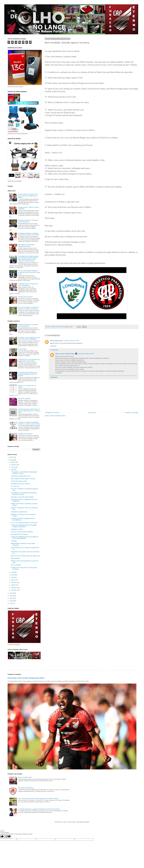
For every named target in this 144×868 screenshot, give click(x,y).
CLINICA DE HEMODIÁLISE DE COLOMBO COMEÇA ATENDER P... (24, 526)
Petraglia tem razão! (17, 529)
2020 (11, 601)
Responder (53, 346)
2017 (11, 593)
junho (13, 575)
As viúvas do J (15, 486)
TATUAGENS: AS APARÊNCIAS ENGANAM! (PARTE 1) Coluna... (24, 473)
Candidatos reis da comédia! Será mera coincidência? (28, 285)
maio (13, 572)
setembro (14, 582)
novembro (14, 588)
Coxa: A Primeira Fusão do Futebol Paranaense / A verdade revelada (38, 799)
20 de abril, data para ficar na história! (22, 532)
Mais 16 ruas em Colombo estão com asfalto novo (25, 556)
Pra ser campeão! (16, 565)
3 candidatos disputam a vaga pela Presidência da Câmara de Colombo (29, 234)
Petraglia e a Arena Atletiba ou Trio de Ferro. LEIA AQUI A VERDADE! (29, 338)
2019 (11, 598)
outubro (14, 585)
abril (13, 470)
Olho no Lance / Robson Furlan (65, 354)
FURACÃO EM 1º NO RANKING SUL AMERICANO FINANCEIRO (29, 360)
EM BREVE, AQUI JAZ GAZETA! (20, 484)
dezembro (14, 590)
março (13, 467)
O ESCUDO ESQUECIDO (26, 788)
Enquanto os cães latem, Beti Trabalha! (22, 497)
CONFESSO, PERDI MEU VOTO (21, 476)
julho (13, 577)
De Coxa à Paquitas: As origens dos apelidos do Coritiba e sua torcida (29, 308)
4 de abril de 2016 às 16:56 (86, 354)
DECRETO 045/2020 (24, 399)
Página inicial (92, 413)
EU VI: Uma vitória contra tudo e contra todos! (24, 523)
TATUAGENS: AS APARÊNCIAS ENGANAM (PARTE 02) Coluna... (24, 494)
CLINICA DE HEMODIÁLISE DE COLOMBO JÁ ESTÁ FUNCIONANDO (25, 538)
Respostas (55, 350)
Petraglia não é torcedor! (25, 297)
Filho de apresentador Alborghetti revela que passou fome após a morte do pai (29, 272)
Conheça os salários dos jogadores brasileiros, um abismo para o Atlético (29, 423)
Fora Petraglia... (23, 349)
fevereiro (14, 465)
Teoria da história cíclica (25, 777)
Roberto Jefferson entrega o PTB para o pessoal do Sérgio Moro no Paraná (28, 196)
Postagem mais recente (52, 413)
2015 (11, 457)
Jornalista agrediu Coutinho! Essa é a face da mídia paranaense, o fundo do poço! (29, 411)
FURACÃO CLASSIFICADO (19, 512)
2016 (11, 460)
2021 (11, 603)
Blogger (87, 822)
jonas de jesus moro (56, 341)
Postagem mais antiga (131, 413)
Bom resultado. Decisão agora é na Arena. (23, 479)
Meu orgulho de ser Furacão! (19, 534)
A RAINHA (14, 541)
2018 (11, 596)
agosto (13, 580)
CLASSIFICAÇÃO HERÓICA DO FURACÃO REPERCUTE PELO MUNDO (28, 374)
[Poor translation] (8, 837)
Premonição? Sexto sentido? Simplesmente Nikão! (26, 245)
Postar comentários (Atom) (58, 416)
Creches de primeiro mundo (19, 481)
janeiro (13, 462)
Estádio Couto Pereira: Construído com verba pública (28, 221)
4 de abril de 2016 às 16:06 (71, 341)
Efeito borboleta (15, 558)
